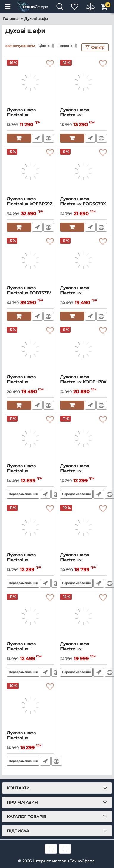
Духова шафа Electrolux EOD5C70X (84, 204)
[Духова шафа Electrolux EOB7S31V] (30, 260)
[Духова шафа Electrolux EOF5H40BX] (84, 82)
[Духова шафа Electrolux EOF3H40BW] (30, 527)
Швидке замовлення (37, 138)
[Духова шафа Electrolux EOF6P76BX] (84, 527)
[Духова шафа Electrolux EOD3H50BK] (30, 438)
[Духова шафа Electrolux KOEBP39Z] (30, 171)
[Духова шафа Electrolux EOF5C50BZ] (30, 705)
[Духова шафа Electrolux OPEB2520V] (84, 260)
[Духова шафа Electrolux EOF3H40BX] (84, 438)
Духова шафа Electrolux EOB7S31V (30, 293)
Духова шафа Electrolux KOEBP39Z (30, 204)
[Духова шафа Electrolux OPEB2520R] (30, 349)
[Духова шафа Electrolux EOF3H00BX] (30, 82)
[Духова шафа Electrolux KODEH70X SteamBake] (84, 349)
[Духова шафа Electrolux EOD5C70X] (84, 171)
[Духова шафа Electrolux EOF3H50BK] (30, 616)
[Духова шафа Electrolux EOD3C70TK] (84, 616)
